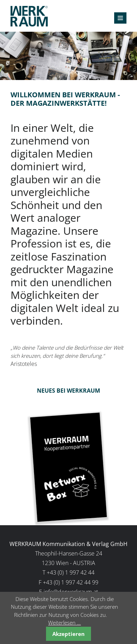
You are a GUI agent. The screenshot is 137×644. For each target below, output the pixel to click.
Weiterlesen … (64, 622)
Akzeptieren (68, 634)
